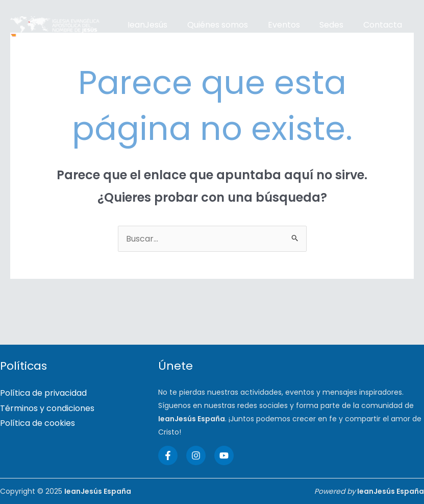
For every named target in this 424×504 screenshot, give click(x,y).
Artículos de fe (155, 40)
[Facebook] (168, 455)
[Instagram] (196, 455)
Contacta (367, 25)
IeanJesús (146, 25)
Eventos (275, 25)
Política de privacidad (43, 393)
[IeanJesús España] (55, 32)
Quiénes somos (213, 25)
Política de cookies (38, 424)
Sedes (320, 25)
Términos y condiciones (47, 408)
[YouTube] (224, 455)
